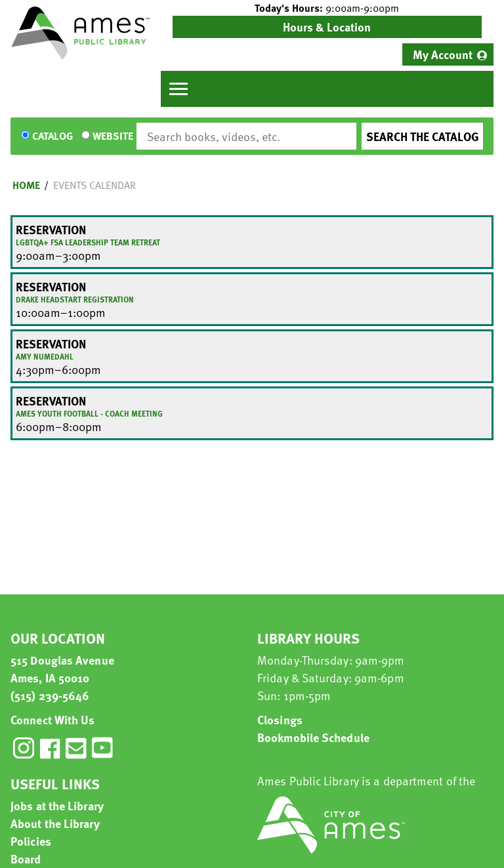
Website (113, 136)
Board (26, 858)
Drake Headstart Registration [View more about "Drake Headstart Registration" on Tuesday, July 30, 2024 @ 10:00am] (75, 299)
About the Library (55, 823)
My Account (443, 54)
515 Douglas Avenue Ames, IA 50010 (62, 669)
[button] (327, 8)
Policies (31, 841)
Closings (280, 719)
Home (26, 185)
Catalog (52, 136)
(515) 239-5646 (50, 695)
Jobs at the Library (57, 805)
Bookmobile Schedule (313, 737)
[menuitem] (448, 54)
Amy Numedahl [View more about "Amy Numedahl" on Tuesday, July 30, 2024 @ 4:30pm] (45, 356)
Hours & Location (327, 27)
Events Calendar (94, 185)
